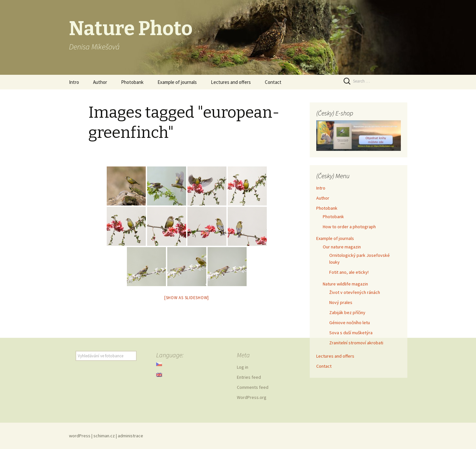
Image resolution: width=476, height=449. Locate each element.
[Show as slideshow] (187, 298)
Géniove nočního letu (350, 323)
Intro (74, 82)
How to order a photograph (349, 227)
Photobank (132, 82)
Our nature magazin (342, 247)
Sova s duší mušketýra (351, 333)
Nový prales (341, 302)
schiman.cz (104, 436)
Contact (273, 82)
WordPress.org (252, 397)
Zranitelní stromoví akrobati (356, 343)
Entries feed (249, 377)
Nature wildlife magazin (345, 284)
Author (100, 82)
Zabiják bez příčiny (347, 312)
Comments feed (253, 387)
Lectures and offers (231, 82)
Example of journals (177, 82)
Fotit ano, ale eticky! (349, 272)
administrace (130, 436)
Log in (243, 367)
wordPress (80, 436)
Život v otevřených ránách (355, 292)
